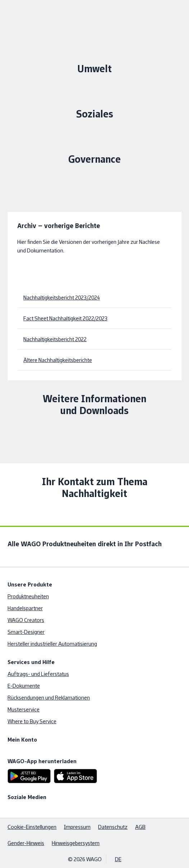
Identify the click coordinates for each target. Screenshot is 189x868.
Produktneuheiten (28, 596)
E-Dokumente (24, 686)
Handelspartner (25, 608)
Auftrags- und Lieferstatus (38, 674)
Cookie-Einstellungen (32, 827)
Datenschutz (113, 827)
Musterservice (24, 709)
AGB (140, 827)
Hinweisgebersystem (76, 843)
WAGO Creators (26, 620)
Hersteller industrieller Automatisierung (52, 644)
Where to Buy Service (32, 721)
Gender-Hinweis (26, 843)
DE (118, 859)
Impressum (77, 827)
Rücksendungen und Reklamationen (49, 698)
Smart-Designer (26, 632)
